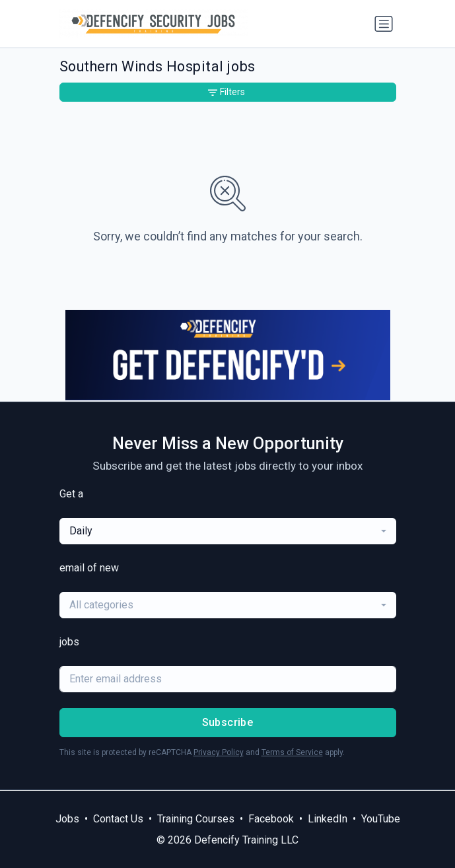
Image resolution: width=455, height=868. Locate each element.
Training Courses (196, 819)
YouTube (381, 819)
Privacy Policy (219, 752)
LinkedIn (328, 819)
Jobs (67, 819)
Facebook (271, 819)
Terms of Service (292, 752)
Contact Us (118, 819)
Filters (227, 92)
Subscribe (228, 722)
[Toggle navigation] (384, 24)
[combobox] (228, 531)
